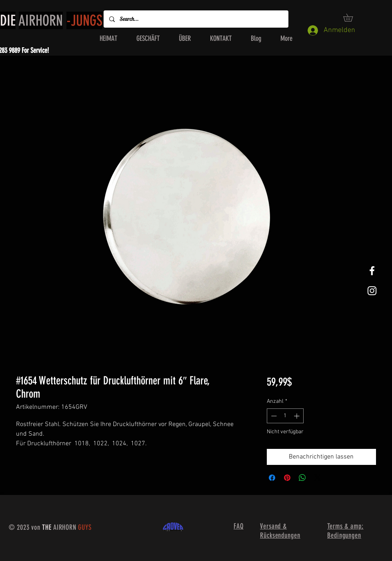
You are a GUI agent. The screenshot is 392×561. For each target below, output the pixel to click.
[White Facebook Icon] (372, 271)
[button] (352, 18)
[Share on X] (318, 478)
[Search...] (196, 19)
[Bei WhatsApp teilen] (302, 478)
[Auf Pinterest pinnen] (287, 478)
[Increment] (297, 416)
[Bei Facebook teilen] (272, 478)
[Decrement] (273, 416)
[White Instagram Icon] (372, 291)
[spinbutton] (285, 416)
